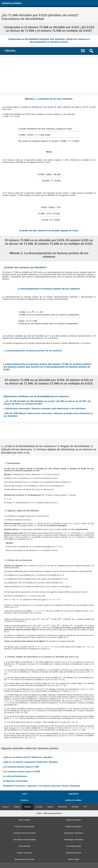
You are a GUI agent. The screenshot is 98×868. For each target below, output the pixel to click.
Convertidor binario (73, 846)
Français (39, 807)
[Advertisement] (49, 75)
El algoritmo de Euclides (16, 781)
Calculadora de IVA (74, 853)
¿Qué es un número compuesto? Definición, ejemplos (31, 762)
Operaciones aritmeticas (74, 833)
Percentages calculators (73, 840)
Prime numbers (25, 820)
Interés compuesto (25, 853)
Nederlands (62, 807)
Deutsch (6, 807)
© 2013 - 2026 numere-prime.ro (49, 813)
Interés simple (73, 859)
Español (28, 807)
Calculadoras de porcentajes (25, 840)
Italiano (50, 807)
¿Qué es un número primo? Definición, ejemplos (28, 757)
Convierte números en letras (24, 833)
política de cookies (74, 800)
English (17, 807)
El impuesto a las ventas (25, 859)
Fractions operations (73, 827)
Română (75, 807)
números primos (12, 3)
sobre (24, 794)
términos (24, 800)
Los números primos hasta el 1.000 (21, 767)
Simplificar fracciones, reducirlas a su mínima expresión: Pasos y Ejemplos (42, 786)
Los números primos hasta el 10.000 (21, 771)
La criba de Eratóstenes (15, 776)
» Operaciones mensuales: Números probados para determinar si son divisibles (45, 408)
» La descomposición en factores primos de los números (33, 351)
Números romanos (73, 820)
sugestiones (73, 794)
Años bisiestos (24, 846)
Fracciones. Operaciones (25, 827)
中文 (85, 807)
